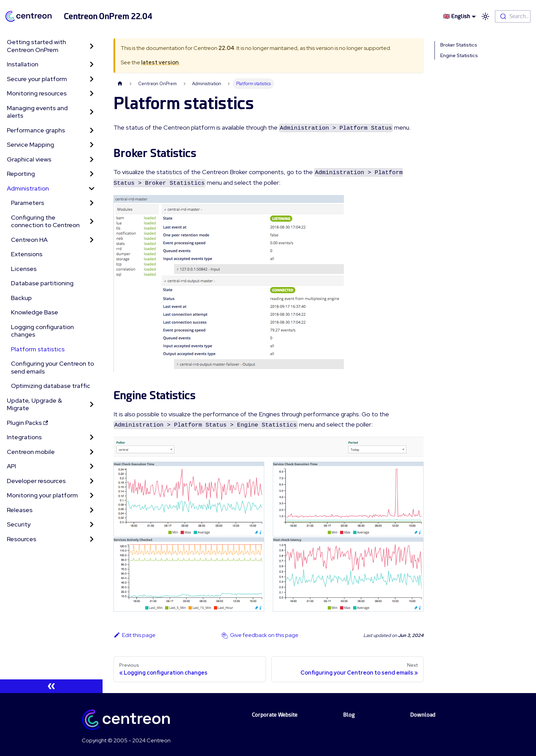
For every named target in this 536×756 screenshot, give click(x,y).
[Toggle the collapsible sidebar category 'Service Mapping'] (92, 145)
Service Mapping (30, 145)
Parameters (28, 203)
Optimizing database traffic (51, 386)
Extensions (27, 254)
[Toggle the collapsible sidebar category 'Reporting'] (92, 174)
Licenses (24, 269)
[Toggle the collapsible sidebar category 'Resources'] (92, 539)
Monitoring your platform (42, 495)
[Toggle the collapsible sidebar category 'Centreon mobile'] (92, 452)
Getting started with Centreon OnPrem (36, 46)
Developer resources (36, 481)
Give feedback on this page (264, 635)
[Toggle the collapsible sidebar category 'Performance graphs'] (92, 131)
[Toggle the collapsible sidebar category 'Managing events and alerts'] (92, 112)
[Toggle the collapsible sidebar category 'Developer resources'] (92, 481)
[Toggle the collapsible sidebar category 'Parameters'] (92, 203)
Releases (20, 510)
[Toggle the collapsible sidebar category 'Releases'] (92, 510)
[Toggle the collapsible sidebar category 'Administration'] (92, 189)
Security (19, 524)
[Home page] (120, 84)
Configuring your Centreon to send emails (52, 367)
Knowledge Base (35, 312)
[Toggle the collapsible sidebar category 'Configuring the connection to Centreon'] (92, 221)
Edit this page (135, 635)
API (11, 466)
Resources (22, 539)
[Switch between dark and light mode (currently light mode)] (485, 16)
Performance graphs (36, 130)
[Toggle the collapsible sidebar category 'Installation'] (92, 64)
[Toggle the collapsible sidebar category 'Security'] (92, 525)
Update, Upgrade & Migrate (34, 404)
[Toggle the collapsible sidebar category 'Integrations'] (92, 437)
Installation (23, 64)
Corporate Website (275, 715)
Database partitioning (42, 283)
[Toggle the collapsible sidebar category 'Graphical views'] (92, 160)
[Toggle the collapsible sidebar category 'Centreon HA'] (92, 240)
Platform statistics (38, 349)
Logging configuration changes (42, 331)
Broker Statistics (459, 45)
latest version (160, 62)
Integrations (24, 437)
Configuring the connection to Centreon (45, 221)
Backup (21, 298)
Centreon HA (29, 240)
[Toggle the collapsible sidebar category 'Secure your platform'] (92, 79)
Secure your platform (37, 79)
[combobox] (513, 16)
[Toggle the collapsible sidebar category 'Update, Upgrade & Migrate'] (92, 405)
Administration (28, 188)
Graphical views (29, 159)
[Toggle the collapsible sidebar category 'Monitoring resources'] (92, 94)
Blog (349, 715)
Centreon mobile (31, 452)
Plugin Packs (27, 423)
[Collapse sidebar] (51, 686)
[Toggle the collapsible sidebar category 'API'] (92, 466)
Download (423, 715)
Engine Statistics (459, 55)
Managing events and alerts (37, 112)
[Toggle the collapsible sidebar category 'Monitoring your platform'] (92, 496)
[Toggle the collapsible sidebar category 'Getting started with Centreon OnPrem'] (92, 46)
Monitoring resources (37, 93)
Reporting (21, 174)
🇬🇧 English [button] (457, 16)
